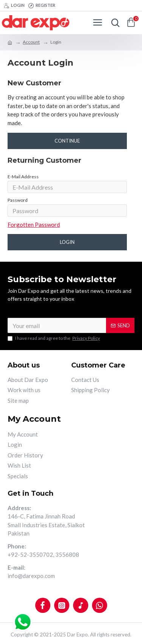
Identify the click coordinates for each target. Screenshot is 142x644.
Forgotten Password (34, 225)
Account (31, 42)
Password (18, 200)
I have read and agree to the (54, 338)
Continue (67, 141)
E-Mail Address (23, 177)
